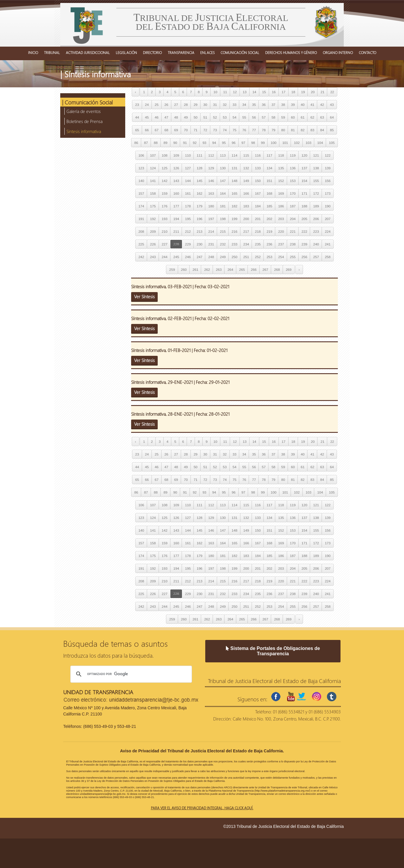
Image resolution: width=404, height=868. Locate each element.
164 (223, 193)
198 (223, 219)
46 (157, 117)
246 (188, 257)
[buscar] (130, 674)
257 (316, 257)
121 (316, 155)
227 (165, 244)
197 (211, 219)
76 (244, 130)
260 (184, 270)
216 (234, 231)
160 (176, 193)
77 (254, 130)
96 (234, 143)
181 (223, 206)
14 (254, 92)
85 (332, 130)
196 (199, 219)
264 (230, 270)
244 (165, 257)
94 (214, 143)
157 (141, 193)
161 (188, 193)
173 (328, 193)
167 (258, 193)
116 (258, 155)
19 (303, 92)
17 (284, 92)
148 (234, 181)
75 (235, 130)
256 (304, 257)
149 (246, 181)
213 (199, 231)
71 (196, 130)
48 (176, 117)
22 (332, 92)
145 (199, 181)
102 (297, 143)
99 (263, 143)
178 (188, 206)
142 (165, 181)
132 (246, 168)
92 (195, 143)
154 (304, 181)
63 (322, 117)
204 (293, 219)
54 (235, 117)
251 (246, 257)
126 (176, 168)
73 (215, 130)
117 (269, 155)
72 (205, 130)
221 (293, 231)
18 (293, 92)
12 (235, 92)
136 (293, 168)
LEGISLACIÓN (126, 53)
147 (223, 181)
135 (281, 168)
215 (223, 231)
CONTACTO (368, 53)
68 (166, 130)
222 (304, 231)
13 (245, 92)
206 (316, 219)
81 (293, 130)
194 (176, 219)
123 (141, 168)
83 (312, 130)
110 (188, 155)
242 (141, 257)
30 (205, 105)
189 (316, 206)
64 (332, 117)
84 (322, 130)
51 (205, 117)
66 (147, 130)
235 (258, 244)
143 (176, 181)
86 (136, 143)
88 (156, 143)
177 (176, 206)
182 (234, 206)
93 (205, 143)
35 (254, 105)
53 (225, 117)
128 (199, 168)
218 (258, 231)
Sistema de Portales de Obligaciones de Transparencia (273, 651)
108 (165, 155)
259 (172, 270)
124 (153, 168)
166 (246, 193)
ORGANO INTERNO (338, 53)
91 (185, 143)
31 (215, 105)
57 (264, 117)
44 (137, 117)
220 (281, 231)
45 (147, 117)
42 (322, 105)
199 (234, 219)
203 (281, 219)
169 (281, 193)
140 (141, 181)
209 (153, 231)
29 (196, 105)
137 (304, 168)
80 (283, 130)
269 (289, 270)
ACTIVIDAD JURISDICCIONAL (88, 53)
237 (281, 244)
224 (328, 231)
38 (283, 105)
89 (166, 143)
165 (234, 193)
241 (328, 244)
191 (141, 219)
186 (281, 206)
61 (303, 117)
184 (258, 206)
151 (269, 181)
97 (243, 143)
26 (166, 105)
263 (219, 270)
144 (188, 181)
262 (207, 270)
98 (253, 143)
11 (225, 92)
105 (332, 143)
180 (211, 206)
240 (316, 244)
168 (269, 193)
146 (211, 181)
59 (283, 117)
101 (285, 143)
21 (322, 92)
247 (199, 257)
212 (188, 231)
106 (141, 155)
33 (235, 105)
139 (328, 168)
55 (244, 117)
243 (153, 257)
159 (165, 193)
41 (312, 105)
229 (188, 244)
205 (304, 219)
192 (153, 219)
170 (293, 193)
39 (293, 105)
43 (332, 105)
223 (316, 231)
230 (199, 244)
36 (264, 105)
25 (157, 105)
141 (153, 181)
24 (147, 105)
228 (176, 244)
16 (274, 92)
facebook (276, 697)
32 (225, 105)
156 (328, 181)
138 (316, 168)
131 (234, 168)
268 (277, 270)
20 (313, 92)
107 (153, 155)
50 (196, 117)
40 (303, 105)
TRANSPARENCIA (181, 53)
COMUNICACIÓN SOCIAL (240, 53)
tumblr (332, 697)
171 (304, 193)
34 (244, 105)
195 (188, 219)
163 (211, 193)
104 (320, 143)
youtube (291, 697)
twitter (302, 697)
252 (258, 257)
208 (141, 231)
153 (293, 181)
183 (246, 206)
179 (199, 206)
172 (316, 193)
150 (258, 181)
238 (293, 244)
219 (269, 231)
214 (211, 231)
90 (175, 143)
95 (224, 143)
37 (273, 105)
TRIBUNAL (52, 53)
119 (293, 155)
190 (328, 206)
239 (304, 244)
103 (308, 143)
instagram (317, 697)
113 (223, 155)
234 (246, 244)
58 (273, 117)
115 (246, 155)
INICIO (33, 53)
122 (328, 155)
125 (165, 168)
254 (281, 257)
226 (153, 244)
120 (304, 155)
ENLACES (207, 53)
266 (254, 270)
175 (153, 206)
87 (146, 143)
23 (137, 105)
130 (223, 168)
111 (199, 155)
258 (328, 257)
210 (165, 231)
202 (269, 219)
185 (269, 206)
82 (303, 130)
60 (293, 117)
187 (293, 206)
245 (176, 257)
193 (165, 219)
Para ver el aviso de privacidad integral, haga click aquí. (202, 808)
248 (211, 257)
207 (328, 219)
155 (316, 181)
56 (254, 117)
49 (186, 117)
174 (141, 206)
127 (188, 168)
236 (269, 244)
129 (211, 168)
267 (265, 270)
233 (234, 244)
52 (215, 117)
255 (293, 257)
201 (258, 219)
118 (281, 155)
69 (176, 130)
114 (234, 155)
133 (258, 168)
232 (223, 244)
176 (165, 206)
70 (186, 130)
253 (269, 257)
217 (246, 231)
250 (234, 257)
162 (199, 193)
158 (153, 193)
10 (215, 92)
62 (312, 117)
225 (141, 244)
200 (246, 219)
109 (176, 155)
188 (304, 206)
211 (176, 231)
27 (176, 105)
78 (264, 130)
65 (137, 130)
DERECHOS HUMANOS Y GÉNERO (291, 53)
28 (186, 105)
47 (166, 117)
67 (157, 130)
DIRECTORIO (152, 53)
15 (264, 92)
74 (225, 130)
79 (273, 130)
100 (273, 143)
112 (211, 155)
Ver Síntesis (144, 297)
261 (195, 270)
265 (242, 270)
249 (223, 257)
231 (211, 244)
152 (281, 181)
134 (269, 168)
